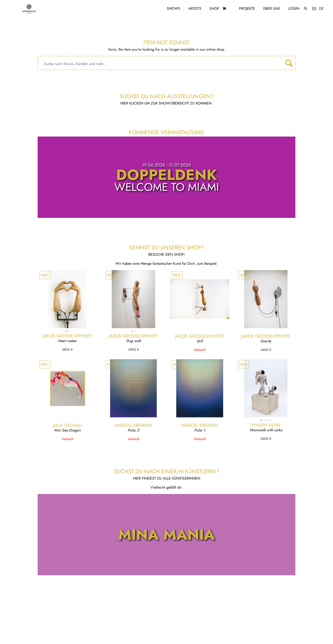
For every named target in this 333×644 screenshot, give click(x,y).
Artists (195, 8)
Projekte (247, 8)
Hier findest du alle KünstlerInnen (167, 478)
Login (294, 8)
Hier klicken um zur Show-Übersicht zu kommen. (166, 103)
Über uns (272, 8)
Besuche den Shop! (167, 254)
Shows (173, 8)
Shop (214, 8)
